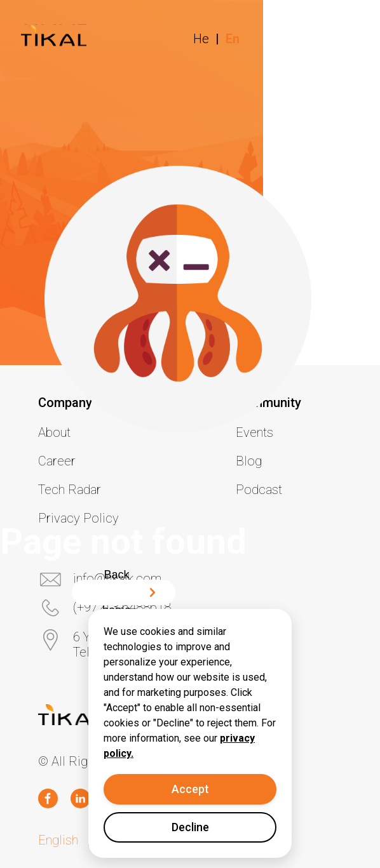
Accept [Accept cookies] (190, 789)
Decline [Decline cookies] (190, 827)
